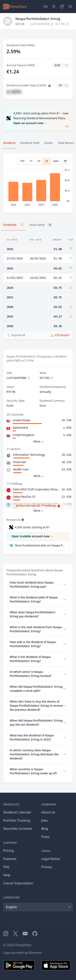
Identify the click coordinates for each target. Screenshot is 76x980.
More (39, 442)
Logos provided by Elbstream (22, 953)
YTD (22, 161)
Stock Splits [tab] (41, 225)
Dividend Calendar (17, 812)
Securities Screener (18, 829)
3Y (39, 161)
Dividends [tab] (14, 225)
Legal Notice (51, 859)
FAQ (6, 867)
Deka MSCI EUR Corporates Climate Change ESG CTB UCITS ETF (36, 489)
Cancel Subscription (18, 883)
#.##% (14, 92)
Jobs (45, 820)
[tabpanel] (38, 183)
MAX (56, 161)
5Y (47, 161)
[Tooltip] (22, 520)
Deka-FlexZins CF (24, 497)
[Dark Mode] (54, 7)
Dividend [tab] (9, 143)
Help (7, 875)
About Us (48, 812)
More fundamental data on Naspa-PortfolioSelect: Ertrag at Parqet (40, 545)
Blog (45, 829)
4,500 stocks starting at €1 (32, 527)
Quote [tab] (49, 143)
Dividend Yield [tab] (30, 143)
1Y (31, 161)
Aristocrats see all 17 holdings (38, 506)
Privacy (47, 867)
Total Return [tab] (66, 143)
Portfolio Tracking (17, 820)
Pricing (9, 851)
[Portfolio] (62, 7)
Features (10, 859)
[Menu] (70, 7)
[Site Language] (45, 7)
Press (45, 837)
